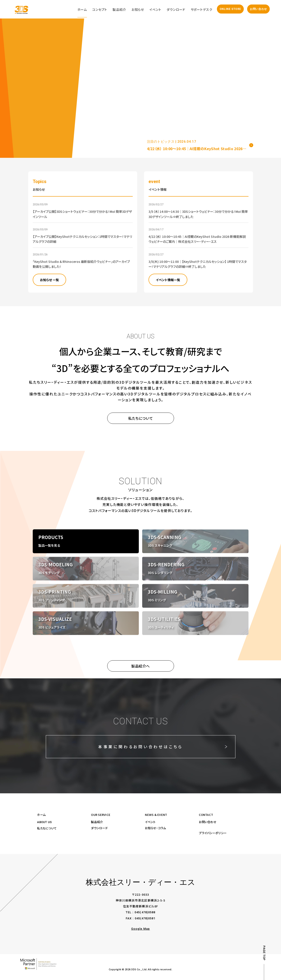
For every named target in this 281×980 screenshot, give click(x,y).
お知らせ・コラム (155, 828)
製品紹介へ (140, 666)
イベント (150, 822)
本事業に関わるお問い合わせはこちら (140, 747)
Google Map (140, 929)
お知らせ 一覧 (49, 280)
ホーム (41, 815)
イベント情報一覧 (168, 280)
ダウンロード (99, 828)
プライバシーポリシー (213, 833)
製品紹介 (97, 822)
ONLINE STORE (230, 9)
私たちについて (140, 418)
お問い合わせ (258, 9)
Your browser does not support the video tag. (140, 79)
